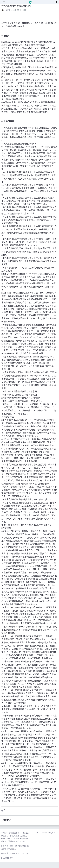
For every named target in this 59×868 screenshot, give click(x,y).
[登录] (56, 2)
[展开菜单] (4, 2)
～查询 (7, 10)
